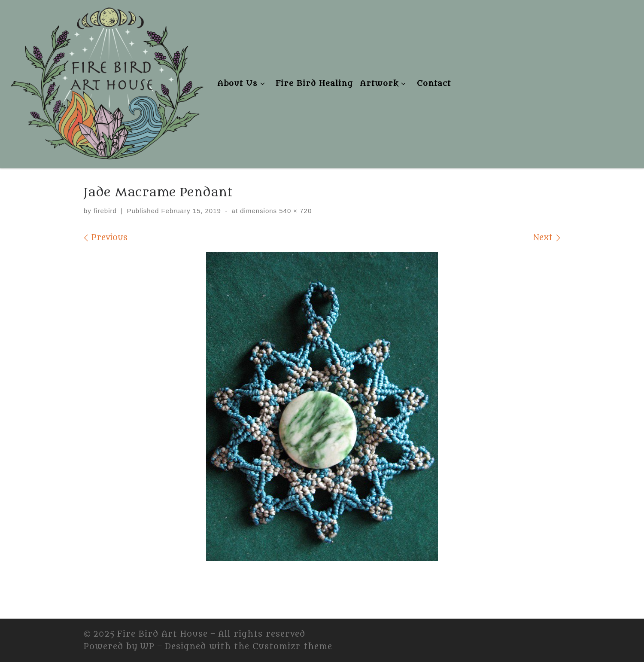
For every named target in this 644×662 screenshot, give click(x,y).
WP (147, 647)
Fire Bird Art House (163, 634)
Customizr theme (292, 647)
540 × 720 (294, 211)
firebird (105, 211)
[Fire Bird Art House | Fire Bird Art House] (106, 82)
